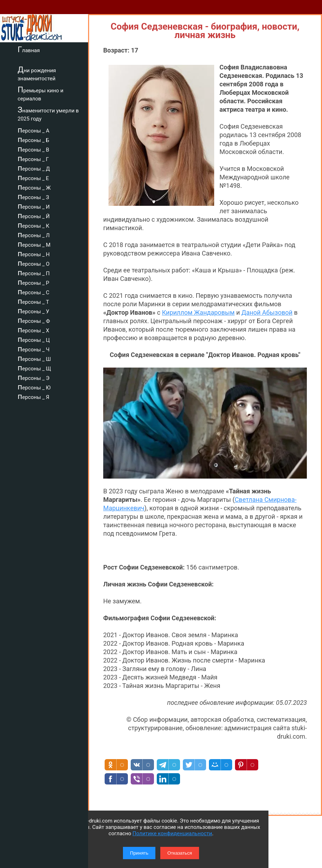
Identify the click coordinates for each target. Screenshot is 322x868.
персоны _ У (33, 310)
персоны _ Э (33, 377)
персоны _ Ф (34, 320)
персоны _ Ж (34, 187)
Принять (139, 853)
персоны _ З (33, 196)
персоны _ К (33, 225)
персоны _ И (34, 206)
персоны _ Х (33, 330)
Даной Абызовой (267, 312)
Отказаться (180, 853)
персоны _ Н (34, 253)
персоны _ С (33, 291)
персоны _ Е (33, 177)
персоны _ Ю (34, 387)
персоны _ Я (33, 396)
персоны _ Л (34, 234)
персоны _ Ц (34, 339)
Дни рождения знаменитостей (37, 73)
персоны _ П (34, 272)
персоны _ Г (33, 158)
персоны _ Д (34, 168)
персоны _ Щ (34, 368)
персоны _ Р (33, 282)
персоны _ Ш (34, 358)
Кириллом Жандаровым (198, 312)
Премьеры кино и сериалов (41, 94)
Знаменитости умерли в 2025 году (48, 114)
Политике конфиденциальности (172, 833)
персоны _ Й (34, 215)
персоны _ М (34, 244)
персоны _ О (34, 263)
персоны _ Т (33, 301)
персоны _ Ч (34, 349)
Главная (29, 49)
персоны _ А (33, 130)
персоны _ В (33, 149)
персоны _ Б (33, 139)
